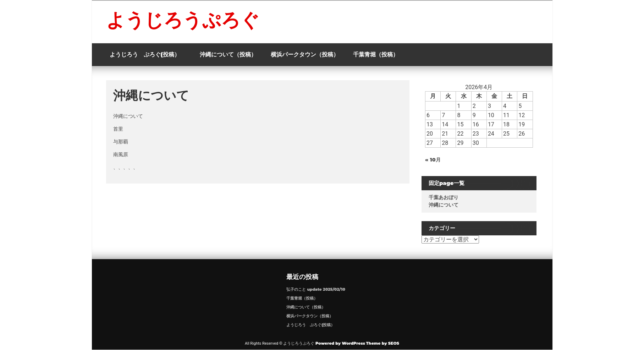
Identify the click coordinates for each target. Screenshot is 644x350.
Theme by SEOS (383, 343)
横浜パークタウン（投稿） (305, 54)
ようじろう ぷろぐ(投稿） (148, 54)
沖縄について (447, 205)
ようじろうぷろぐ (183, 20)
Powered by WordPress (340, 343)
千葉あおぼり (447, 197)
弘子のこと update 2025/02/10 (316, 289)
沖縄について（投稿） (228, 54)
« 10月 (436, 160)
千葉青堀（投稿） (376, 54)
